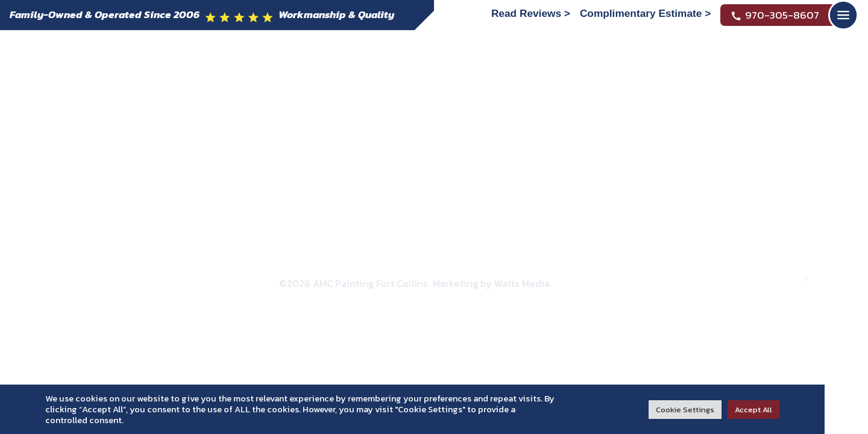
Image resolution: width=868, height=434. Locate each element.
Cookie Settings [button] (685, 410)
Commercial (350, 136)
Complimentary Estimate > (645, 13)
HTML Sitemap (649, 266)
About (138, 136)
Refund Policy (312, 266)
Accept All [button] (753, 410)
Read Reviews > (531, 13)
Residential (234, 136)
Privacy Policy (386, 266)
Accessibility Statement (482, 266)
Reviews (478, 136)
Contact (577, 136)
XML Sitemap (576, 266)
